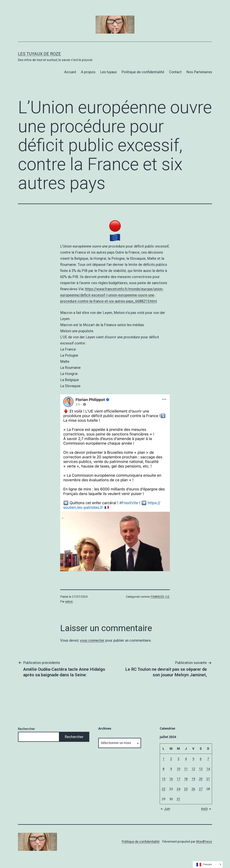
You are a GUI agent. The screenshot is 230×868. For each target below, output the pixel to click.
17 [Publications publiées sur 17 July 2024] (178, 779)
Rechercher (27, 729)
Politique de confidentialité (143, 72)
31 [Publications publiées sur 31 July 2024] (178, 799)
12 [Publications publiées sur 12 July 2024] (193, 769)
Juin (165, 809)
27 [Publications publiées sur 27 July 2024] (201, 789)
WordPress (204, 842)
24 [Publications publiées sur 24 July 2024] (178, 789)
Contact (175, 72)
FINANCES (157, 597)
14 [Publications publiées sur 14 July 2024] (208, 769)
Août (207, 809)
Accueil (70, 72)
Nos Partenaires (199, 72)
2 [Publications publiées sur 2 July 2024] (171, 759)
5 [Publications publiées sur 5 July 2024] (193, 759)
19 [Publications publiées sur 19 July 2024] (193, 779)
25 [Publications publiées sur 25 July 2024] (186, 789)
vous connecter (92, 640)
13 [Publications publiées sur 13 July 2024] (201, 769)
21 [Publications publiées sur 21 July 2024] (208, 779)
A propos (88, 72)
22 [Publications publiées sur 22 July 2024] (164, 789)
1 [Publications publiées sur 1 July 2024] (164, 759)
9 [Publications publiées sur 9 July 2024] (171, 769)
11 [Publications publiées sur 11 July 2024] (186, 769)
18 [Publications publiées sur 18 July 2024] (186, 779)
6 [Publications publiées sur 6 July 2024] (201, 759)
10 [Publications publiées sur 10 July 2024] (178, 769)
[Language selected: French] (208, 864)
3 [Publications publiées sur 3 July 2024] (178, 759)
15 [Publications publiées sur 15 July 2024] (164, 779)
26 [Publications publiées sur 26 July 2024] (193, 789)
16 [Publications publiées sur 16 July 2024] (171, 779)
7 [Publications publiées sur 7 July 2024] (208, 759)
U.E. (168, 597)
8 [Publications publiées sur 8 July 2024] (164, 769)
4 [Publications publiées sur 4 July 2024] (186, 759)
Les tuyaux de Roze (39, 54)
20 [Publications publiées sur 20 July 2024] (201, 779)
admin (69, 602)
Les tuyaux (108, 72)
